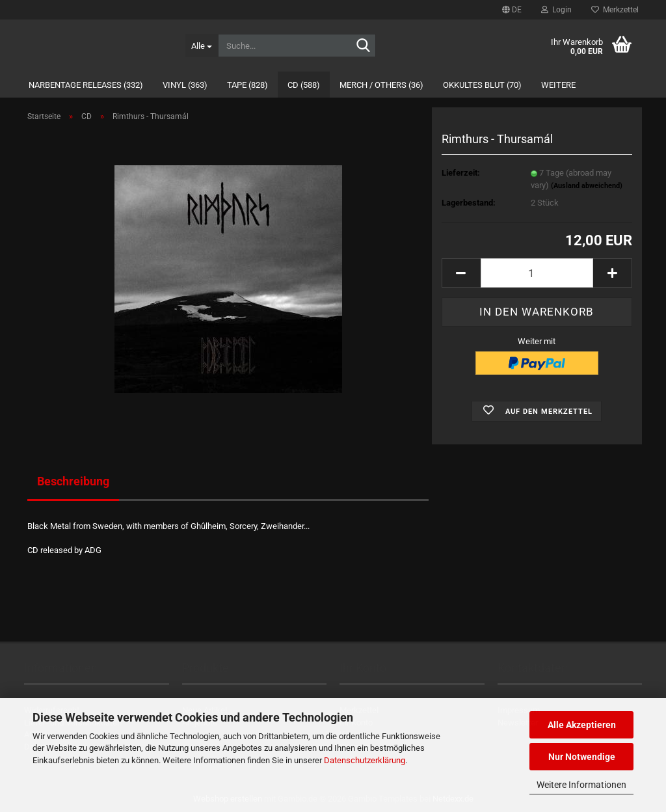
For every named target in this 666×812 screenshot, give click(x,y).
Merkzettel (615, 10)
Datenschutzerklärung (365, 760)
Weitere (558, 85)
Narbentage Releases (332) (86, 85)
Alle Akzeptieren (582, 725)
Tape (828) (247, 85)
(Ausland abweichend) (587, 186)
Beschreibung (73, 481)
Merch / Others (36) (381, 85)
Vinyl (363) (185, 85)
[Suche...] (202, 46)
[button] (512, 10)
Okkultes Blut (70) (482, 85)
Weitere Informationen (581, 785)
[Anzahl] (537, 273)
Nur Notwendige (582, 757)
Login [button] (556, 10)
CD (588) (304, 85)
